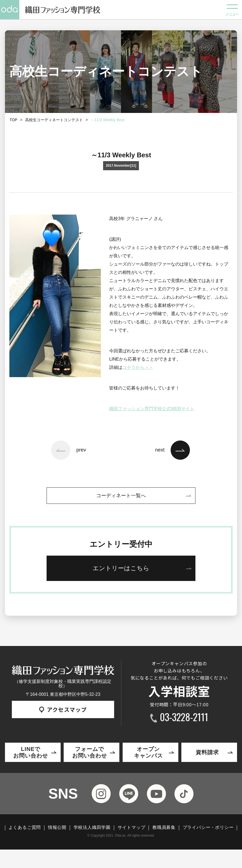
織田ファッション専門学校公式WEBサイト (152, 409)
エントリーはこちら (121, 568)
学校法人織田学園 (92, 828)
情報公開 (57, 828)
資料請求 (207, 752)
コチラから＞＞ (138, 367)
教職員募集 (164, 828)
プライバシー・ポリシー (208, 828)
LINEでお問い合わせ (31, 752)
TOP (13, 120)
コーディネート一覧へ (121, 496)
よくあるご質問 (25, 828)
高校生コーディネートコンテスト (54, 120)
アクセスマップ (63, 709)
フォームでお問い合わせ (90, 752)
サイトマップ (132, 828)
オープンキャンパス (148, 752)
